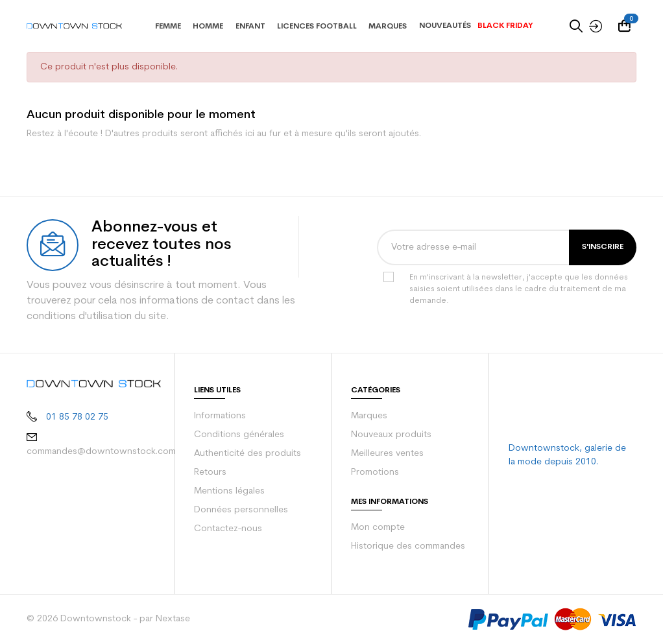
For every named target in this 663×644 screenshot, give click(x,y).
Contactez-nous (226, 529)
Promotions (374, 473)
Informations (219, 416)
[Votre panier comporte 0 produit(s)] (628, 26)
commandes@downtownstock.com (97, 450)
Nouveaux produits (389, 435)
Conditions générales (237, 435)
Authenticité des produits (244, 454)
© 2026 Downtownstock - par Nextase (103, 619)
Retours (210, 473)
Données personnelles (239, 510)
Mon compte (376, 528)
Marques (368, 416)
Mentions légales (228, 492)
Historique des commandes (406, 547)
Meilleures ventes (386, 454)
